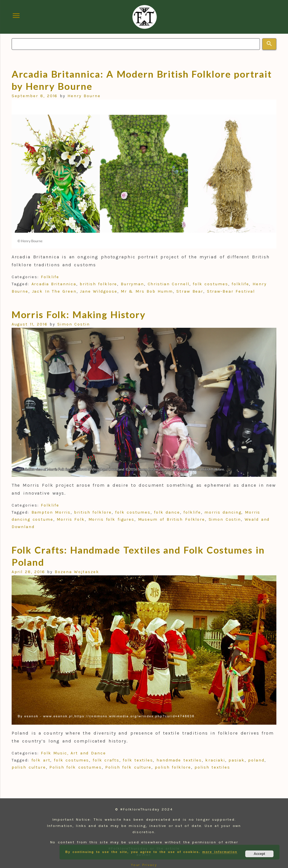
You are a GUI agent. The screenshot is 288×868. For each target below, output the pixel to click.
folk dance (167, 512)
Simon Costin (74, 324)
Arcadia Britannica (54, 284)
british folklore (98, 284)
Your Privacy (144, 865)
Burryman (132, 284)
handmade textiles (179, 760)
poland (256, 760)
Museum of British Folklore (172, 519)
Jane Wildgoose (99, 291)
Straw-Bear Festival (231, 291)
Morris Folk (71, 519)
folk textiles (138, 760)
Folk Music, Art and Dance (73, 753)
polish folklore (173, 767)
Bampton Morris (51, 512)
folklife (240, 284)
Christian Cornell (169, 284)
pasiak (237, 760)
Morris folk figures (112, 519)
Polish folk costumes (76, 767)
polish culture (29, 767)
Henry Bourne (84, 96)
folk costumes (210, 284)
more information (220, 852)
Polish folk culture (128, 767)
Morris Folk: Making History (79, 314)
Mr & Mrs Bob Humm (147, 291)
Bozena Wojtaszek (77, 572)
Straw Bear (190, 291)
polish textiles (212, 767)
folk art (41, 760)
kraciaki (215, 760)
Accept (259, 854)
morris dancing (223, 512)
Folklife (50, 277)
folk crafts (106, 760)
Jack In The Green (54, 291)
